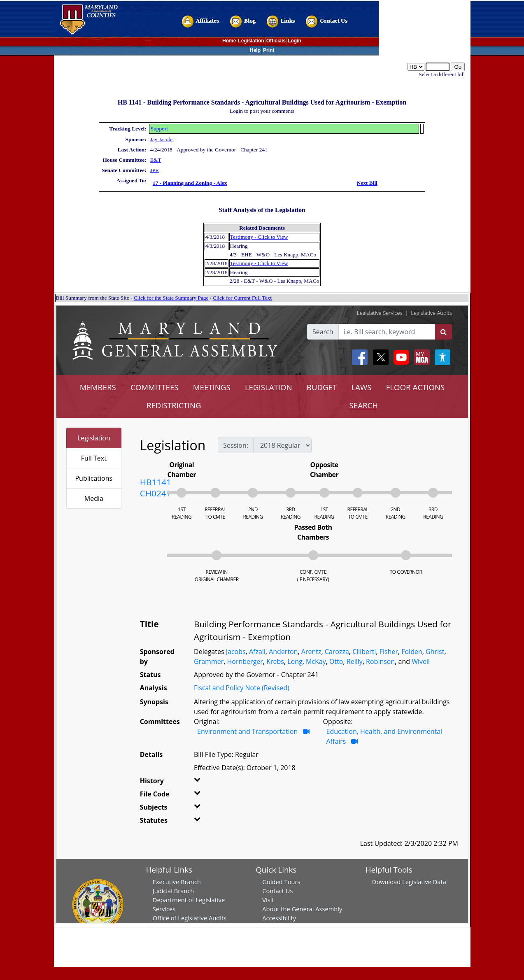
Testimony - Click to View (259, 237)
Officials (276, 41)
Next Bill (367, 183)
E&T (156, 160)
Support (159, 129)
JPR (155, 170)
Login (295, 41)
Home (229, 41)
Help (255, 50)
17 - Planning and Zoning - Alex (190, 183)
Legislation (251, 41)
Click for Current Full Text (242, 298)
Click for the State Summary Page (171, 298)
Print (269, 50)
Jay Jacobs (162, 139)
